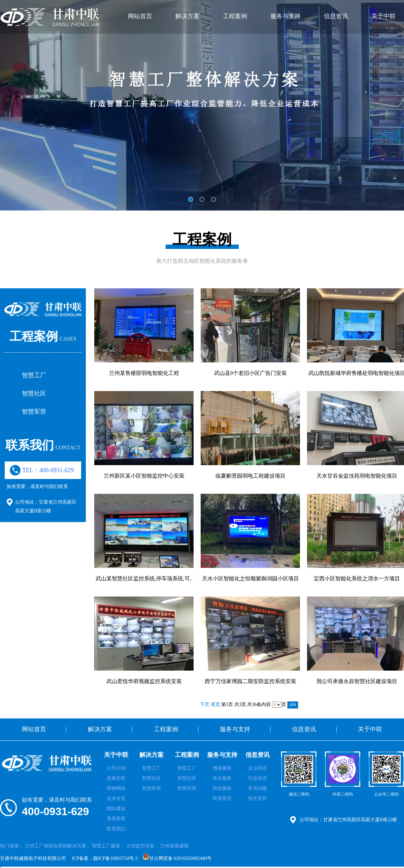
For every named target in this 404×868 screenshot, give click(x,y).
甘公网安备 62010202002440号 (177, 857)
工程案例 (235, 16)
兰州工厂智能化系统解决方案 (56, 846)
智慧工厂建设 (106, 846)
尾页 (215, 704)
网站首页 (140, 16)
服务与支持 (285, 16)
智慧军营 (34, 412)
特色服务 (222, 788)
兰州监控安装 (140, 846)
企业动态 (258, 768)
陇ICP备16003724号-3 (115, 858)
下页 (205, 704)
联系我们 (116, 829)
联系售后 (222, 798)
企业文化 (116, 798)
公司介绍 (116, 768)
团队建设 (116, 809)
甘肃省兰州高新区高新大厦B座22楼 (360, 820)
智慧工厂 (34, 375)
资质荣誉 (116, 819)
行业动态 (258, 778)
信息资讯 (336, 16)
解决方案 (188, 16)
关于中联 (383, 16)
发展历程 (116, 778)
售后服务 (222, 778)
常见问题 (258, 788)
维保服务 (222, 768)
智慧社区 (34, 393)
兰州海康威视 (174, 846)
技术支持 (258, 798)
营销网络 (116, 788)
